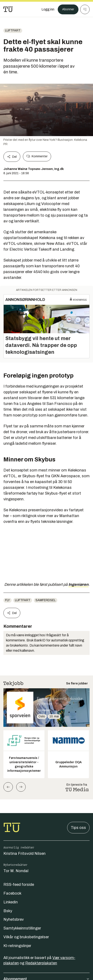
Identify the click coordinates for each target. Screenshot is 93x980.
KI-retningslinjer (17, 946)
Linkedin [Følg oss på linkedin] (11, 902)
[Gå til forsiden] (8, 9)
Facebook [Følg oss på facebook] (12, 893)
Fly (7, 600)
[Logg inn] (48, 9)
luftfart (13, 30)
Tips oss (78, 828)
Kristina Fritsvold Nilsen (24, 854)
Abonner (68, 9)
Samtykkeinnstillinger (22, 928)
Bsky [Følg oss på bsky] (8, 911)
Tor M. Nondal (16, 871)
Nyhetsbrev (14, 919)
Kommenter (37, 156)
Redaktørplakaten (41, 963)
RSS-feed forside (19, 885)
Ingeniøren (78, 584)
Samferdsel (46, 600)
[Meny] (85, 9)
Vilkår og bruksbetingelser (26, 937)
